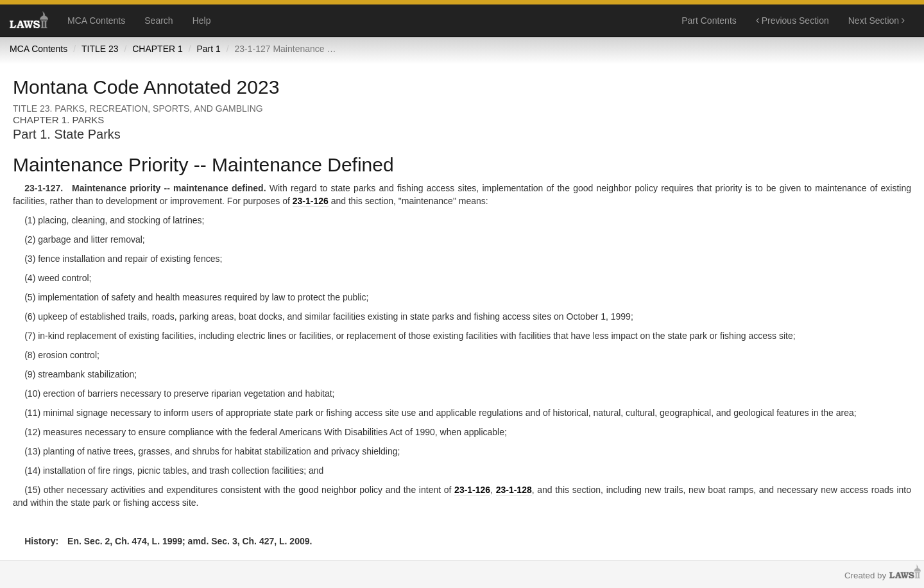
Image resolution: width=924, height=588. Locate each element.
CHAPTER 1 (158, 49)
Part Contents (709, 21)
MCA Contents (96, 21)
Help (202, 21)
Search (158, 21)
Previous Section (792, 21)
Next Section (877, 21)
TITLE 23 (100, 49)
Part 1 (208, 49)
